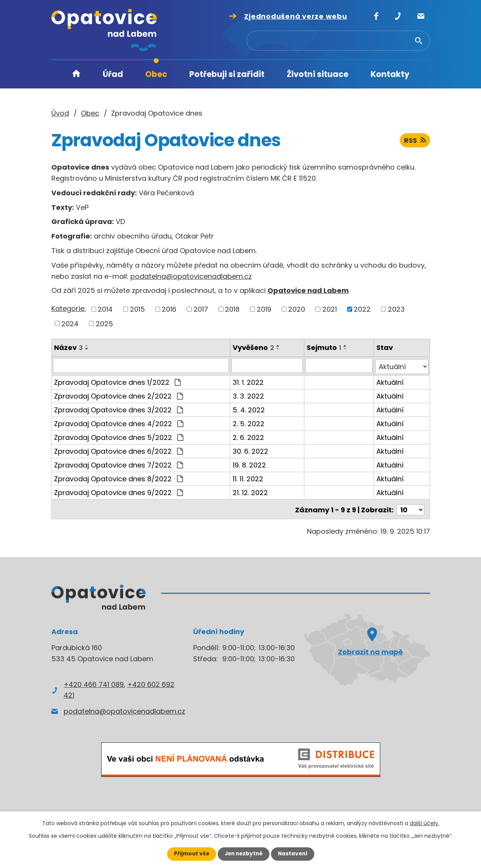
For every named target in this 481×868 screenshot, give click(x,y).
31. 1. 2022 (248, 381)
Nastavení (294, 854)
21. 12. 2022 (250, 491)
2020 (297, 309)
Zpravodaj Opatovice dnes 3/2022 (118, 408)
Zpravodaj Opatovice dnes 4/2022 (119, 422)
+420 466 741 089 (94, 682)
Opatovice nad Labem (308, 290)
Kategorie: (69, 308)
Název (68, 347)
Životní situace (318, 74)
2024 (70, 323)
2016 (169, 309)
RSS (415, 141)
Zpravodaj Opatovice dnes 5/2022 (119, 436)
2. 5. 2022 (249, 422)
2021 (330, 309)
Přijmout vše (190, 854)
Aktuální (390, 381)
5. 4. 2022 (249, 408)
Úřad (113, 74)
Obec (156, 74)
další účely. (424, 823)
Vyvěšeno (253, 347)
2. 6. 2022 (248, 436)
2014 (105, 309)
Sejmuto (324, 347)
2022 (362, 309)
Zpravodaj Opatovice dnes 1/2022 (117, 381)
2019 (264, 309)
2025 (104, 323)
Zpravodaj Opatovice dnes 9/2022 (118, 491)
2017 (201, 309)
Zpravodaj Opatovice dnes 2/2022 (118, 395)
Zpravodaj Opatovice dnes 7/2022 (118, 463)
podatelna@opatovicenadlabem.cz (191, 276)
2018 (232, 309)
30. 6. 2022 (250, 450)
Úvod (76, 74)
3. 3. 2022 (248, 395)
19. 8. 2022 (249, 463)
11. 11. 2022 (248, 477)
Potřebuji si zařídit (227, 74)
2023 (396, 309)
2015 (137, 309)
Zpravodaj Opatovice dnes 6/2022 (118, 450)
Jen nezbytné (244, 854)
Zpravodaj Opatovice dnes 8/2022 (118, 477)
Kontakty (390, 74)
